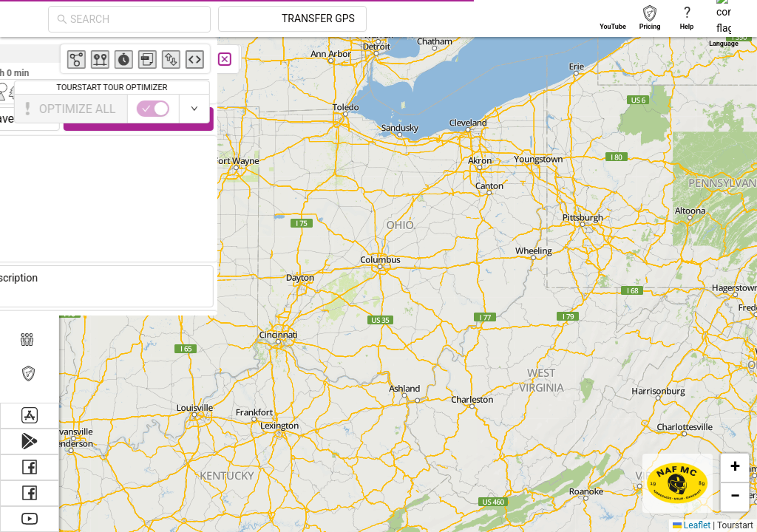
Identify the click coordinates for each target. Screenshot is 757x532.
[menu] (30, 220)
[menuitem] (29, 55)
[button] (735, 468)
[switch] (693, 109)
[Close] (329, 59)
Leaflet (692, 525)
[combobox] (136, 19)
